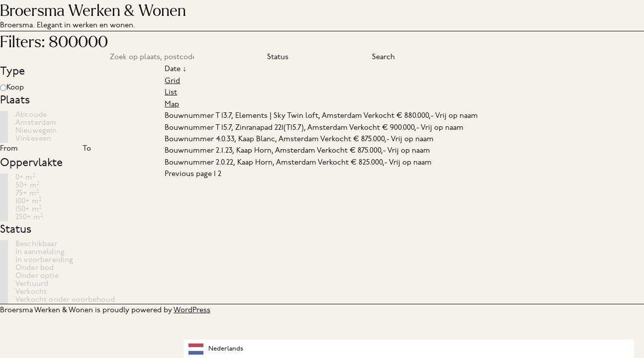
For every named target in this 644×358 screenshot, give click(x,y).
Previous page (188, 174)
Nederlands (216, 349)
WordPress (192, 310)
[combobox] (409, 349)
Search (383, 57)
